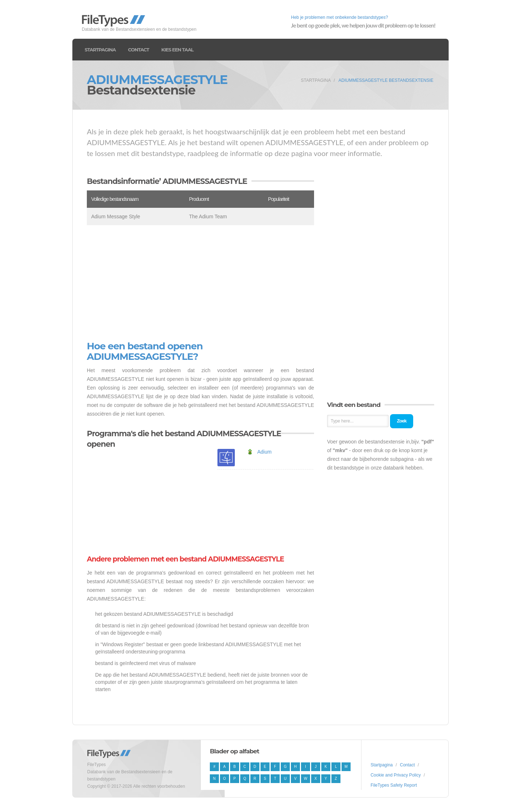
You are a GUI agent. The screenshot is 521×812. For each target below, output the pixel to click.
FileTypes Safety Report (394, 785)
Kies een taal (177, 50)
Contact (139, 50)
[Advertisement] (200, 283)
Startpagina (100, 50)
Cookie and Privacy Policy (396, 775)
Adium (264, 452)
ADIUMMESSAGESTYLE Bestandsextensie (386, 80)
